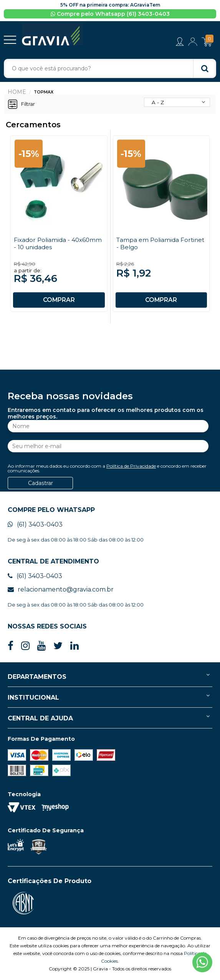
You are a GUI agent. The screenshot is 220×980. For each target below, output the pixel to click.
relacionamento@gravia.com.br (61, 590)
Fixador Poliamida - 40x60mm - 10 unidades (50, 244)
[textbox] (110, 69)
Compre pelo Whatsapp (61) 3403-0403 (110, 14)
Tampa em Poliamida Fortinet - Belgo (149, 244)
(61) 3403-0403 (35, 525)
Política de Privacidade (131, 466)
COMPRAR (59, 300)
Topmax (44, 93)
